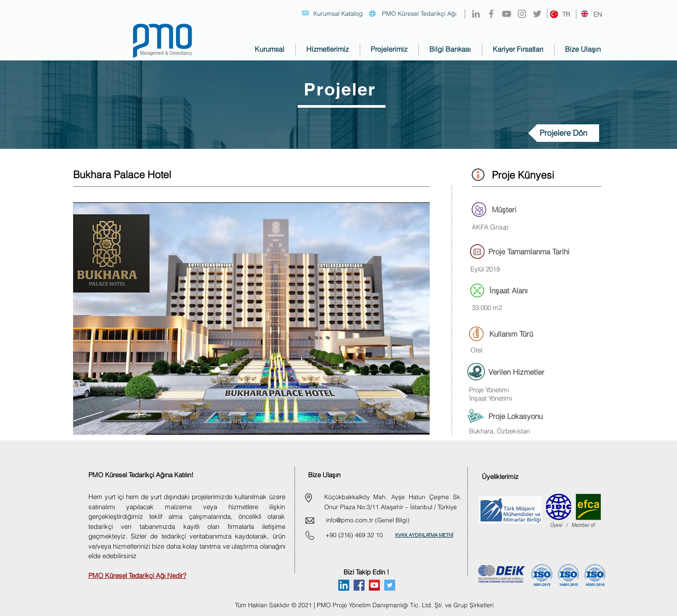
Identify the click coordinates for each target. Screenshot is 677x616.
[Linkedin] (344, 585)
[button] (251, 319)
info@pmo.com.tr (350, 520)
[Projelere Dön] (564, 133)
